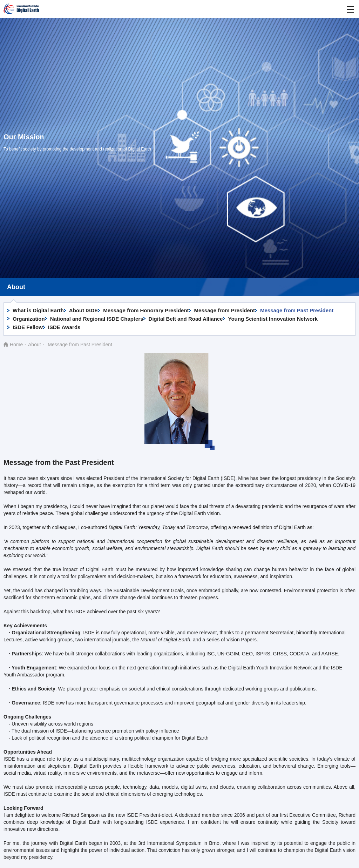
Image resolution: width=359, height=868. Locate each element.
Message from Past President (297, 310)
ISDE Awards (64, 327)
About (35, 345)
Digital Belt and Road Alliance (186, 319)
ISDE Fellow (28, 327)
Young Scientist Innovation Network (273, 319)
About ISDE (84, 310)
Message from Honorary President (146, 310)
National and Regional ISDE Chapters (97, 319)
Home (16, 345)
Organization (29, 319)
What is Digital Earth (38, 310)
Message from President (225, 310)
